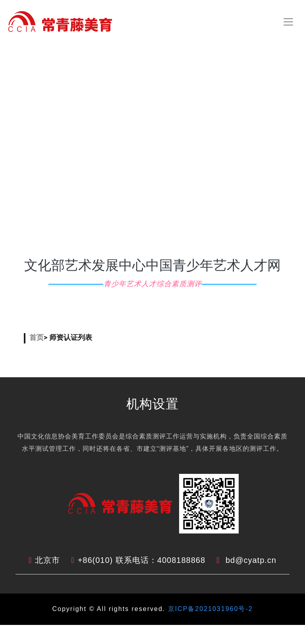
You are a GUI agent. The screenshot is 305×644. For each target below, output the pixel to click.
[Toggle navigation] (288, 22)
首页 (37, 337)
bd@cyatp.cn (251, 560)
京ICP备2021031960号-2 (209, 609)
